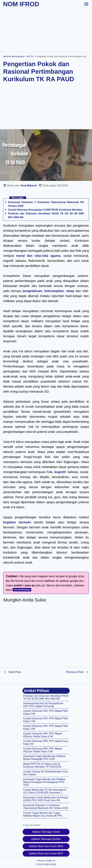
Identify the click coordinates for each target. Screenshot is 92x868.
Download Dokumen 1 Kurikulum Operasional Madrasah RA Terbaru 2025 (46, 807)
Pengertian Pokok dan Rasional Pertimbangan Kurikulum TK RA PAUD (39, 72)
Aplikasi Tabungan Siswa (46, 832)
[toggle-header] (86, 4)
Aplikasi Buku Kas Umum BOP (46, 853)
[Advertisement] (46, 30)
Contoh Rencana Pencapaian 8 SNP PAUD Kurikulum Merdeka (45, 210)
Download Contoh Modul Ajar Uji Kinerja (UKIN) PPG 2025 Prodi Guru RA (46, 799)
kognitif (60, 472)
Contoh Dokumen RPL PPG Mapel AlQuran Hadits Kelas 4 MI (43, 735)
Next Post (15, 672)
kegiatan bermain (17, 522)
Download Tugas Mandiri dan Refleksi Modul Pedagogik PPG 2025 (44, 758)
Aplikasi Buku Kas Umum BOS (46, 846)
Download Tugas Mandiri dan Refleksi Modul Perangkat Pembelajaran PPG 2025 (44, 782)
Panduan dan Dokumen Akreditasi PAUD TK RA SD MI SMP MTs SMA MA (46, 697)
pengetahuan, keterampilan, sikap (48, 291)
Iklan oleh (31, 825)
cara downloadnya (22, 590)
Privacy (41, 861)
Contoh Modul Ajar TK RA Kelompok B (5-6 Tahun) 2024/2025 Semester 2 (45, 791)
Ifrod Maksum (29, 186)
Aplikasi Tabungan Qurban (46, 839)
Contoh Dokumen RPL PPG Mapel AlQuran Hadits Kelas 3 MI (43, 750)
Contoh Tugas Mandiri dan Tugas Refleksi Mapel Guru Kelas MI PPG (43, 814)
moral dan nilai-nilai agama (38, 256)
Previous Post (75, 672)
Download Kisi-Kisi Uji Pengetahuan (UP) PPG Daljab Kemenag (43, 705)
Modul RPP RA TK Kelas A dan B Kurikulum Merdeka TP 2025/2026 (42, 765)
